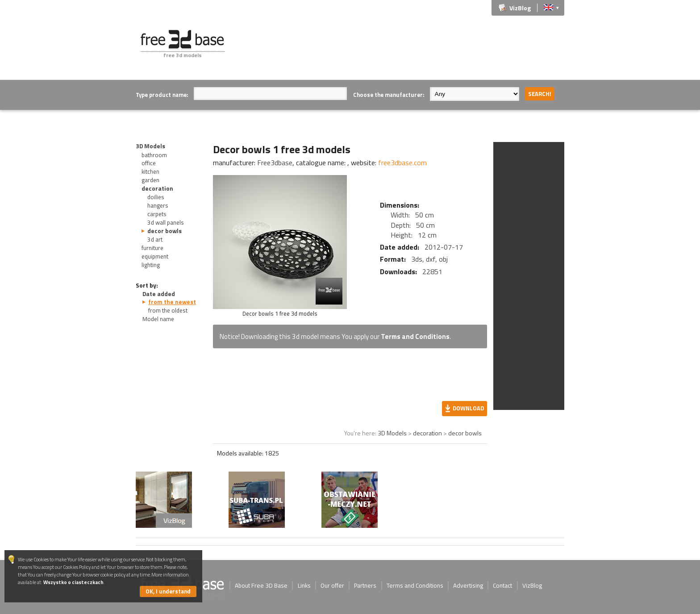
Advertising (468, 585)
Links (304, 585)
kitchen (150, 171)
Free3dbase (275, 163)
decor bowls (165, 231)
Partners (365, 585)
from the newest (172, 302)
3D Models (150, 146)
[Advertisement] (402, 50)
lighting (151, 265)
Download (468, 408)
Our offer (332, 585)
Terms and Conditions (415, 336)
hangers (158, 205)
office (149, 163)
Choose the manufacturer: (389, 95)
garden (150, 180)
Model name (158, 319)
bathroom (154, 155)
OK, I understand (168, 591)
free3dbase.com (402, 163)
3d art (155, 239)
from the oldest (168, 310)
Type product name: (162, 95)
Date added (159, 294)
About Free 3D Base (261, 585)
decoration (157, 188)
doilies (156, 197)
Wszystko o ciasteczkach (73, 582)
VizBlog (520, 8)
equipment (155, 256)
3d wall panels (166, 222)
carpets (157, 214)
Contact (502, 585)
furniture (152, 248)
